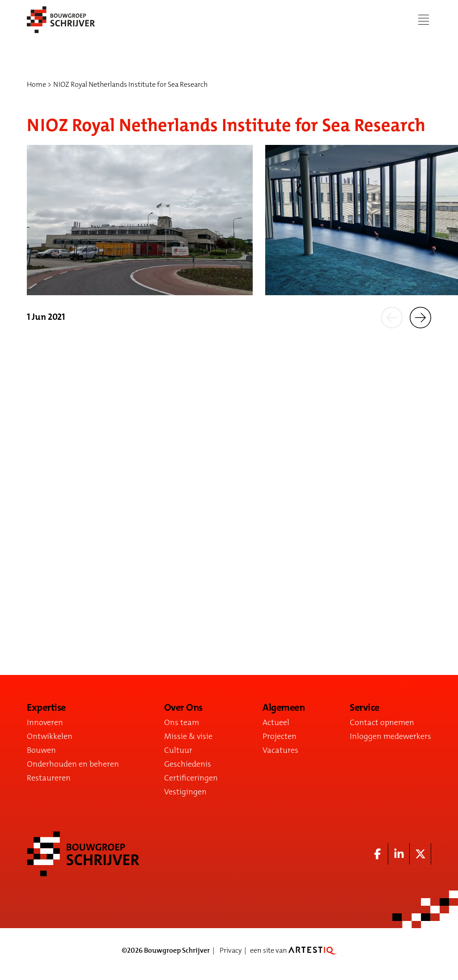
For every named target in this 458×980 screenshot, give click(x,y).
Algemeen (284, 708)
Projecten (280, 736)
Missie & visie (188, 736)
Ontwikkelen (50, 736)
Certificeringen (191, 778)
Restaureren (49, 778)
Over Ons (183, 708)
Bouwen (41, 750)
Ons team (182, 722)
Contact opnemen (382, 722)
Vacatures (280, 750)
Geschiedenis (188, 764)
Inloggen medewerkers (390, 736)
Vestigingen (185, 792)
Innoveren (45, 722)
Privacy (231, 950)
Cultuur (178, 750)
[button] (392, 317)
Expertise (46, 708)
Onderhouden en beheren (73, 764)
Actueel (276, 722)
